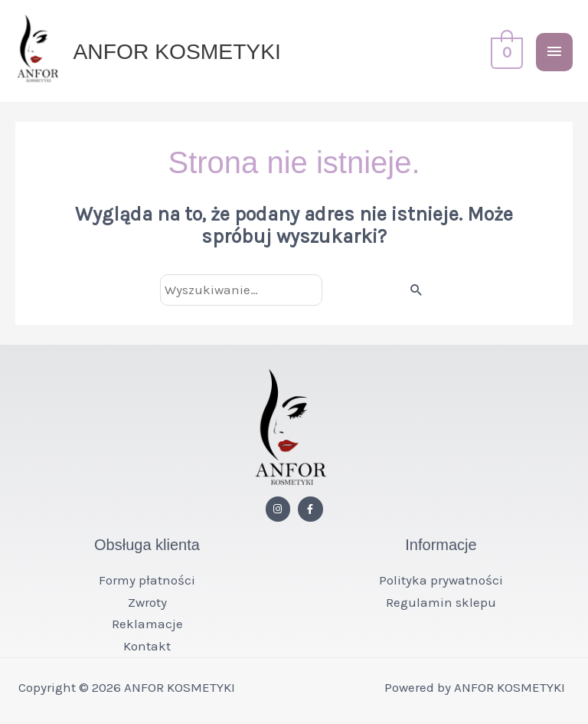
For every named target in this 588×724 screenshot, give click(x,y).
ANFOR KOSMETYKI (181, 52)
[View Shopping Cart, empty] (505, 52)
